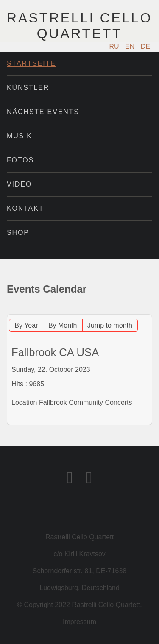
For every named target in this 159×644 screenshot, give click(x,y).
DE (145, 46)
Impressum (79, 622)
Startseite (31, 63)
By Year (26, 325)
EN (131, 46)
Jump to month (110, 325)
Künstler (28, 88)
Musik (20, 136)
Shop (18, 233)
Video (19, 184)
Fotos (20, 160)
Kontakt (25, 208)
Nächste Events (43, 112)
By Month (63, 325)
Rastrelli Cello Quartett (79, 26)
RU (115, 46)
